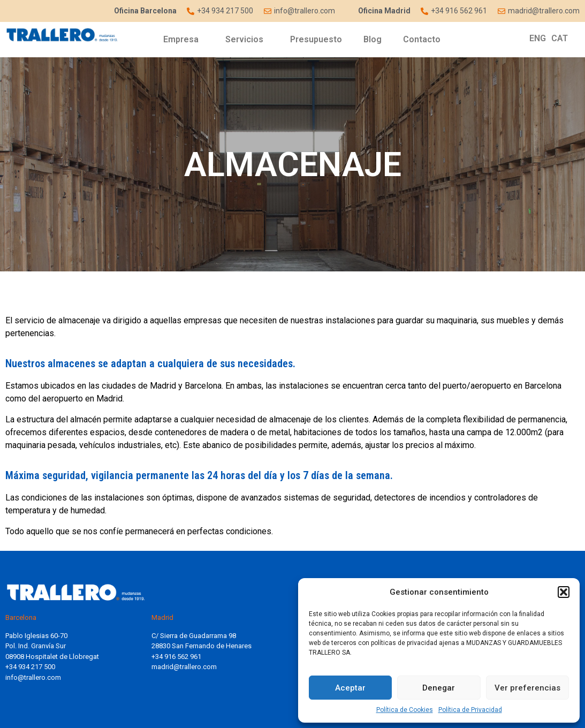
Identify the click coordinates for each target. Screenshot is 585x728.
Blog (373, 39)
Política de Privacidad (470, 710)
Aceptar (350, 688)
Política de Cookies (405, 710)
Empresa (184, 40)
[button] (564, 592)
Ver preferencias (527, 688)
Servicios (247, 40)
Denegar (439, 688)
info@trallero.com (33, 677)
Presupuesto (316, 39)
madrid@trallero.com (184, 667)
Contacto (422, 39)
